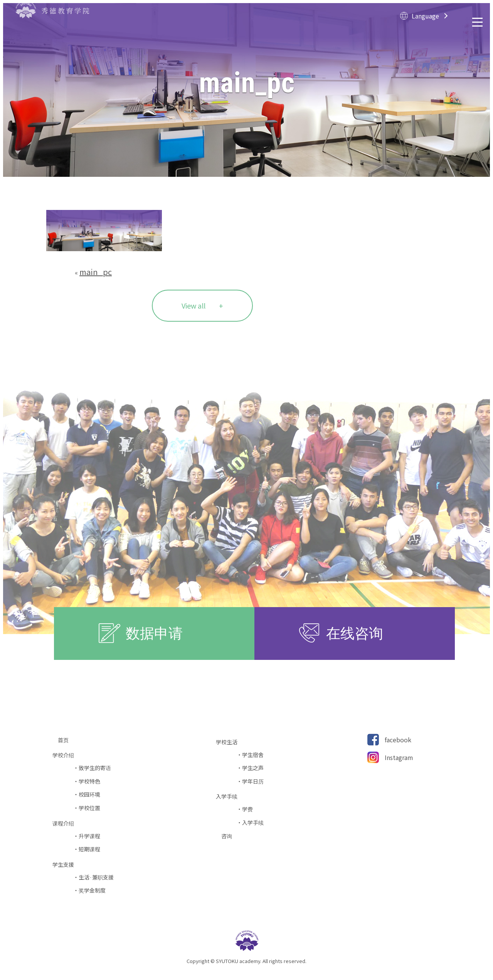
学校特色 (89, 781)
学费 (247, 809)
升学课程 (89, 836)
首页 (66, 740)
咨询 (229, 836)
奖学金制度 (92, 890)
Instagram (399, 757)
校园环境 (89, 795)
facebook (398, 740)
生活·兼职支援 (96, 877)
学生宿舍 (253, 755)
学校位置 (89, 808)
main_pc (96, 272)
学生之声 (253, 768)
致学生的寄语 (95, 768)
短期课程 (89, 849)
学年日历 (253, 781)
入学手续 (253, 823)
